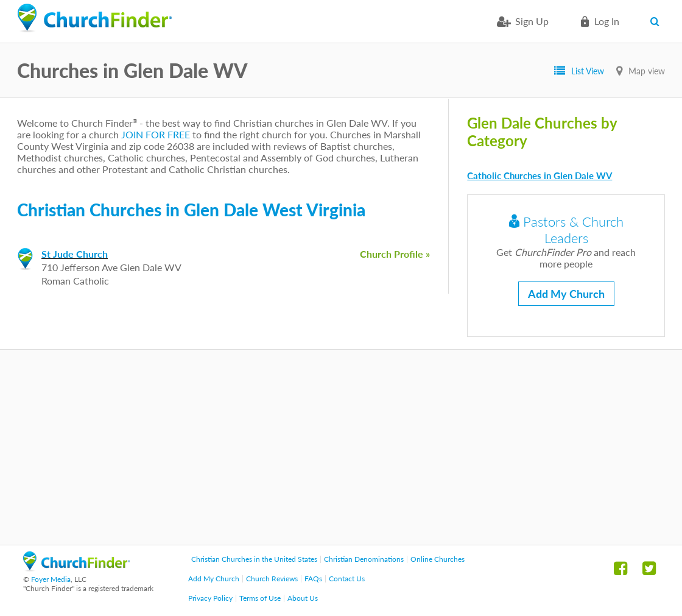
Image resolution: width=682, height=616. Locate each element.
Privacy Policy (210, 598)
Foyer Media (51, 579)
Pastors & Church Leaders (566, 230)
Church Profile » (395, 254)
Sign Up (532, 21)
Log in (607, 21)
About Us (303, 598)
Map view (647, 71)
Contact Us (347, 579)
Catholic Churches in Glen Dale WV (540, 175)
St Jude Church (75, 254)
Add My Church (566, 294)
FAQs (313, 579)
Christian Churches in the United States (254, 559)
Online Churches (438, 559)
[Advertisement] (341, 447)
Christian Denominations (364, 559)
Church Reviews (272, 579)
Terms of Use (260, 598)
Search (657, 21)
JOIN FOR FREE (156, 134)
